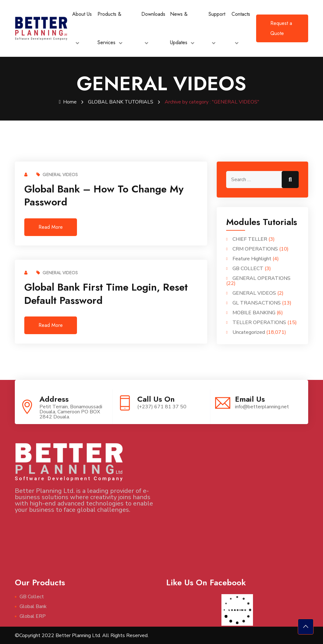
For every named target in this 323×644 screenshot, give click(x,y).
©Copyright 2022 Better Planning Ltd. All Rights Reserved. (82, 635)
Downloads (153, 14)
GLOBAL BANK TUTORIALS (121, 102)
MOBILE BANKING (254, 312)
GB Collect (32, 596)
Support (217, 14)
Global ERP (33, 616)
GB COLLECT (248, 268)
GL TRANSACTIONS (257, 303)
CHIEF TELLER (250, 239)
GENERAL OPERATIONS (261, 278)
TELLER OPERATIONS (259, 322)
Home (68, 102)
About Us (82, 14)
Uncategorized (249, 332)
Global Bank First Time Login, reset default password (106, 293)
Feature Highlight (252, 258)
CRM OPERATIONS (255, 249)
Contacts (241, 14)
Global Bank (33, 606)
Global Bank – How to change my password (104, 195)
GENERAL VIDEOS (57, 174)
